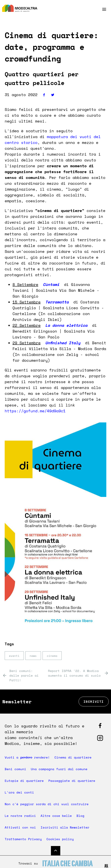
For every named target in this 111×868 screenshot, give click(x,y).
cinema (52, 656)
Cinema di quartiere (74, 757)
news (33, 656)
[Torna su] (56, 851)
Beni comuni (15, 769)
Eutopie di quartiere (24, 781)
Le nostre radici (20, 816)
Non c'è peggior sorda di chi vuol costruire (47, 804)
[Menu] (101, 9)
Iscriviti (94, 702)
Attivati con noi (20, 827)
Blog (80, 816)
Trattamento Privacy (23, 839)
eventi (14, 656)
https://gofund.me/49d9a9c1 (35, 411)
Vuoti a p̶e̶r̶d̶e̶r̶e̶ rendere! (28, 757)
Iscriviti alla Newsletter (65, 827)
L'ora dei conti (19, 792)
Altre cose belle (56, 816)
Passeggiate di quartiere (72, 781)
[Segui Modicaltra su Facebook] (100, 725)
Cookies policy (60, 839)
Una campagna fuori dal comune (59, 769)
